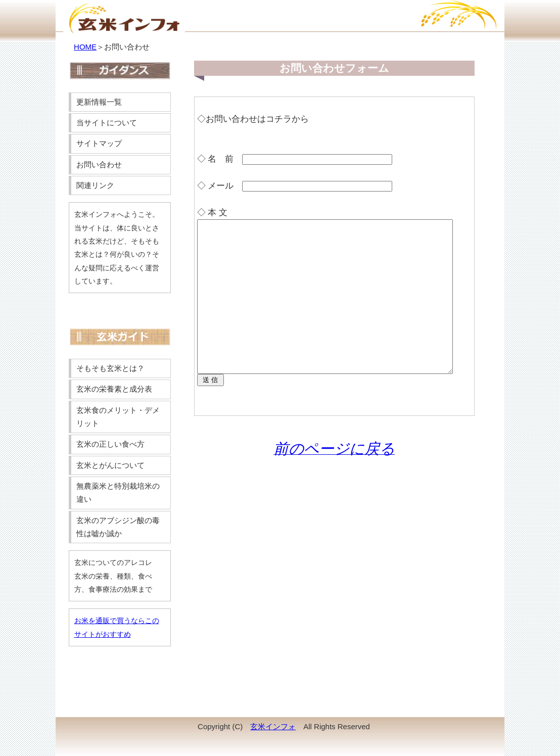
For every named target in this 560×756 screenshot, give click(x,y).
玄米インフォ (273, 726)
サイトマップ (99, 143)
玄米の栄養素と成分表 (114, 389)
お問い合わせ (99, 164)
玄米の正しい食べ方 (110, 444)
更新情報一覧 (99, 102)
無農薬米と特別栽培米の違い (118, 492)
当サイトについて (107, 123)
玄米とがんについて (110, 465)
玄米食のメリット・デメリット (118, 417)
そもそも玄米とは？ (110, 368)
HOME (85, 47)
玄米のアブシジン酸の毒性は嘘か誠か (118, 527)
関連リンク (95, 185)
